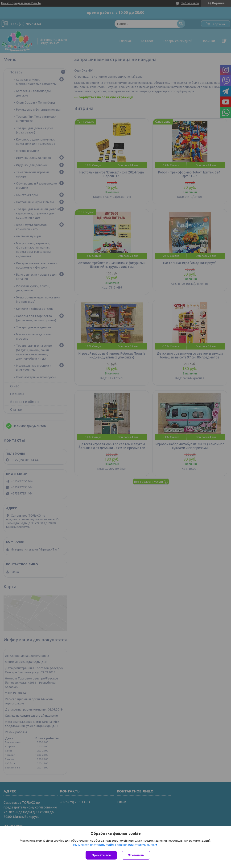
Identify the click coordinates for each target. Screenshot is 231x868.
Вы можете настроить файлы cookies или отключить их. (114, 845)
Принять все (101, 855)
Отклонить (136, 855)
